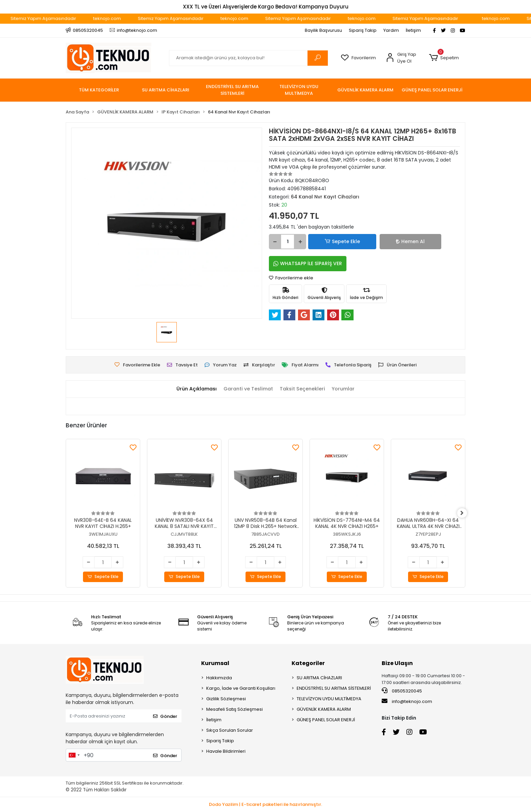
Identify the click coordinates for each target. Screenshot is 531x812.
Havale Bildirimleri (226, 752)
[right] (465, 513)
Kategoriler (308, 664)
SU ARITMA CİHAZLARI (319, 678)
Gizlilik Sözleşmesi (226, 699)
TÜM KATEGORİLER (99, 90)
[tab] (193, 389)
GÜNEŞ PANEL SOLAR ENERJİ (326, 720)
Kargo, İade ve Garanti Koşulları (241, 689)
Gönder (165, 716)
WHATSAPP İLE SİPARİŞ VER (308, 263)
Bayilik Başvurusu (323, 30)
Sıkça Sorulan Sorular (230, 731)
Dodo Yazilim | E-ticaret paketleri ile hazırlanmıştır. (265, 805)
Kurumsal (215, 664)
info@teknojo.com (407, 702)
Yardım (391, 30)
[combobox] (74, 755)
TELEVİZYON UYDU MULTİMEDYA (329, 699)
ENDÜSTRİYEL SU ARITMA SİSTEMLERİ (334, 689)
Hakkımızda (219, 678)
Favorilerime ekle (291, 278)
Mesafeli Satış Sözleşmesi (235, 710)
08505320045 (402, 691)
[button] (444, 58)
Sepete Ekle (332, 242)
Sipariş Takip (363, 30)
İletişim (413, 30)
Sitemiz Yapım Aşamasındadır (60, 18)
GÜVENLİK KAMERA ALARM (324, 710)
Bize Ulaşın (397, 664)
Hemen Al (376, 241)
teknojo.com (123, 18)
